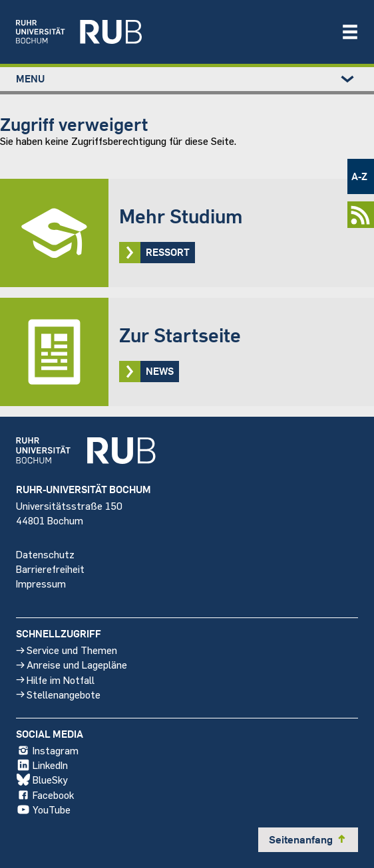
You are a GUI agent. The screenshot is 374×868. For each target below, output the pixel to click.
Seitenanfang (308, 839)
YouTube (43, 810)
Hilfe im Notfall (55, 679)
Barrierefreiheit (50, 568)
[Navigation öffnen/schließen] (350, 32)
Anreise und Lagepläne (72, 664)
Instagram (47, 750)
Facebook (45, 794)
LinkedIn (42, 765)
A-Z (359, 176)
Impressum (41, 583)
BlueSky (42, 780)
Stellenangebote (58, 694)
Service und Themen (67, 650)
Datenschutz (45, 553)
